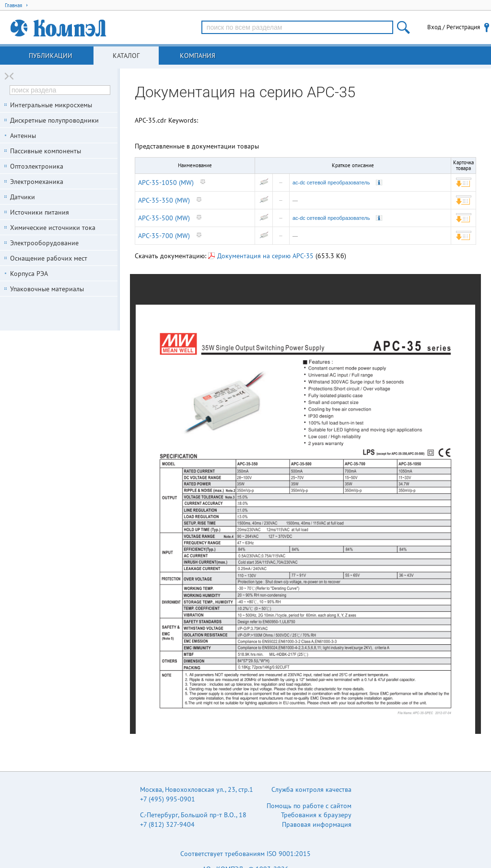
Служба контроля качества (311, 789)
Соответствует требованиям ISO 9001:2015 (245, 854)
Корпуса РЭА (29, 274)
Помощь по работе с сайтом (309, 806)
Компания (198, 56)
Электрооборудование (44, 243)
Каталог (126, 56)
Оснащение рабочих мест (49, 258)
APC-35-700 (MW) (164, 236)
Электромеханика (37, 182)
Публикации (51, 56)
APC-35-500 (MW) (164, 218)
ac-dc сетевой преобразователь (331, 183)
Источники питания (40, 212)
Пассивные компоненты (46, 151)
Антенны (23, 136)
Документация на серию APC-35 (261, 256)
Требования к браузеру (316, 815)
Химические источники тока (53, 228)
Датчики (23, 197)
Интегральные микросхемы (51, 105)
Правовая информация (317, 824)
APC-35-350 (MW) (164, 200)
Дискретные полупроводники (54, 120)
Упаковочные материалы (47, 289)
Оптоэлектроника (37, 166)
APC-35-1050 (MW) (166, 183)
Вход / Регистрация (454, 27)
